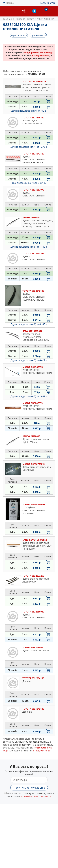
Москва (10, 3)
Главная (7, 19)
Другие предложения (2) (29, 324)
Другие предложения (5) (29, 360)
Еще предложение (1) (29, 183)
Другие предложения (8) (29, 247)
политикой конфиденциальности (36, 796)
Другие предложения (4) (29, 111)
